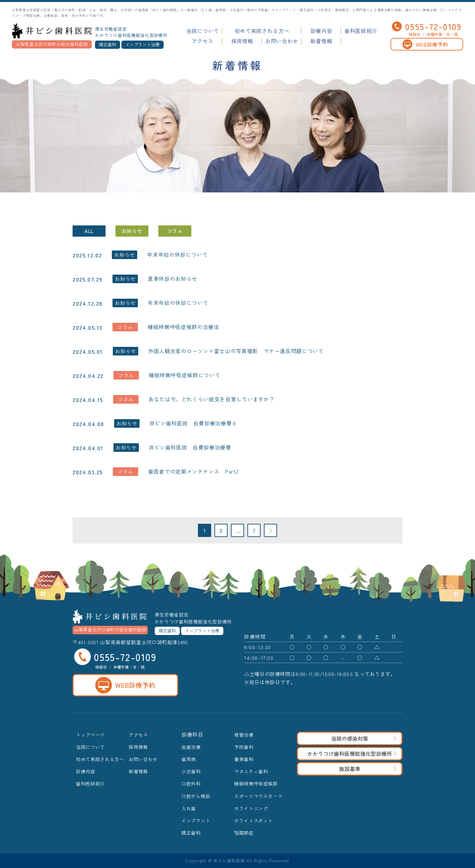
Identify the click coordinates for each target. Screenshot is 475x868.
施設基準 (368, 769)
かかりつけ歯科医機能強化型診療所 (352, 753)
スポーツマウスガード (258, 796)
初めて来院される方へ (262, 31)
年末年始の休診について (177, 254)
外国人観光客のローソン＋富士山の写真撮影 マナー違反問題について (236, 351)
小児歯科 (191, 771)
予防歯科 (244, 747)
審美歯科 (244, 759)
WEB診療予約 (425, 44)
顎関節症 (244, 833)
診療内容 (321, 31)
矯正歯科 (191, 833)
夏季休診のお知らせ (173, 279)
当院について (203, 31)
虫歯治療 (191, 747)
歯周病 (189, 759)
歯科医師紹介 (361, 31)
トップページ (90, 735)
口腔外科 (191, 784)
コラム (175, 231)
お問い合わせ (282, 41)
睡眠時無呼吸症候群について (184, 375)
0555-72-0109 (427, 26)
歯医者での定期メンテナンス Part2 (193, 471)
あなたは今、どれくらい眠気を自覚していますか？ (212, 399)
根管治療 (244, 735)
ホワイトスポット (253, 820)
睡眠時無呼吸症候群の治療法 (183, 327)
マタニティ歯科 (251, 771)
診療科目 (192, 734)
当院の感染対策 (364, 738)
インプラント (196, 820)
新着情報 (321, 41)
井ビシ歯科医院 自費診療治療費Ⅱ (193, 423)
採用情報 (242, 41)
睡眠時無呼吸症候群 (256, 784)
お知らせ (132, 231)
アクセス (203, 41)
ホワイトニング (251, 808)
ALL (89, 231)
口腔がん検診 (196, 796)
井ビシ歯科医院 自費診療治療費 (190, 447)
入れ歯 (189, 808)
